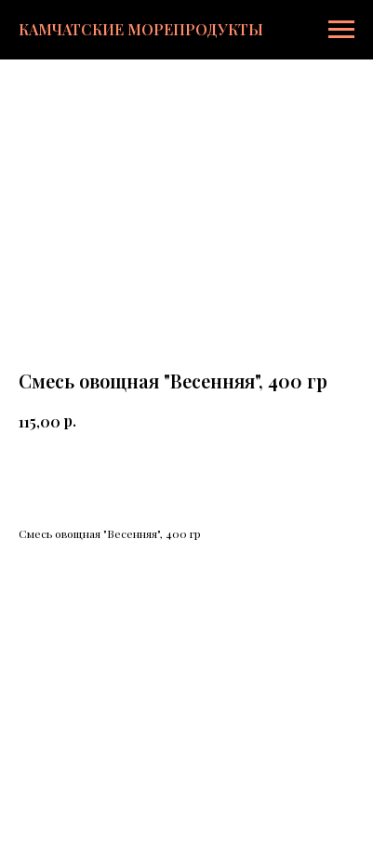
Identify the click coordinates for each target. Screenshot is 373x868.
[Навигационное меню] (341, 30)
